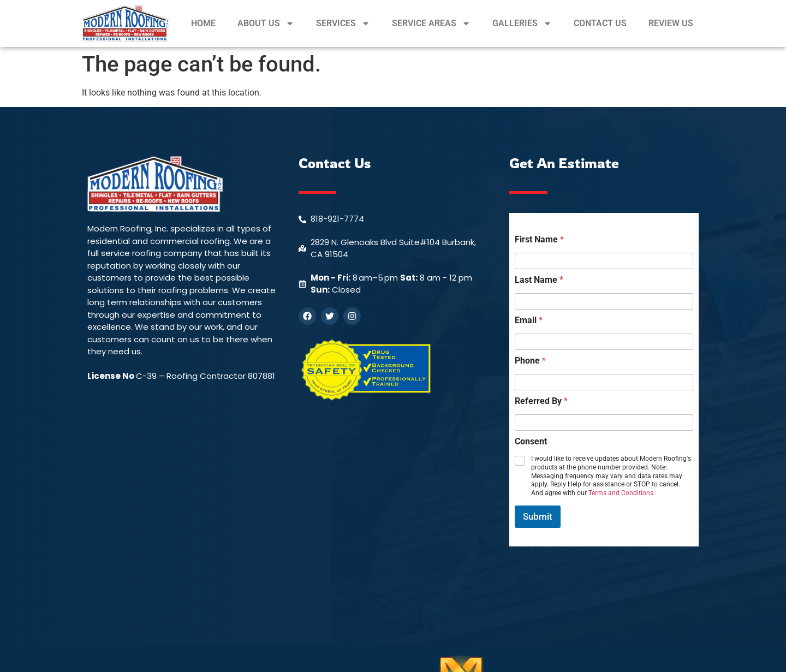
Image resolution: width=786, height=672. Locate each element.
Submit (538, 516)
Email (529, 320)
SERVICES (343, 23)
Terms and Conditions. (622, 493)
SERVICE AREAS (431, 23)
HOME (203, 23)
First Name (539, 239)
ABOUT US (266, 23)
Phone (530, 361)
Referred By (541, 401)
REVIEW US (671, 23)
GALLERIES (522, 23)
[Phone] (604, 382)
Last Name (539, 280)
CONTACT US (600, 23)
